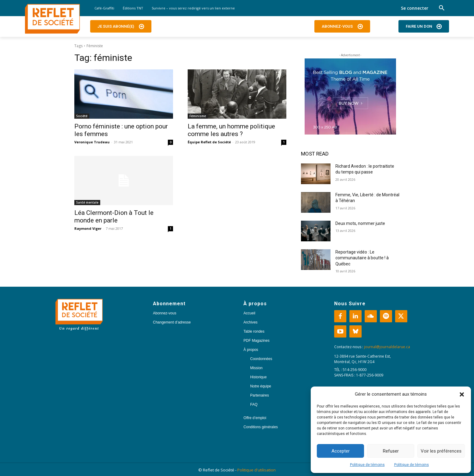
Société (82, 116)
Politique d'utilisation (256, 470)
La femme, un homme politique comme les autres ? (231, 130)
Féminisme (198, 116)
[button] (462, 394)
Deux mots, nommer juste (361, 223)
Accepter (341, 451)
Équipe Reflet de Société (209, 142)
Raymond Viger (88, 228)
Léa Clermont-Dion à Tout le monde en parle (114, 217)
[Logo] (52, 19)
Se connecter (415, 8)
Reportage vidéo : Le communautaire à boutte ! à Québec (362, 258)
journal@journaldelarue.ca (387, 347)
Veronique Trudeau (92, 142)
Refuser (391, 451)
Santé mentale (87, 202)
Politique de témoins (367, 465)
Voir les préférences (441, 451)
